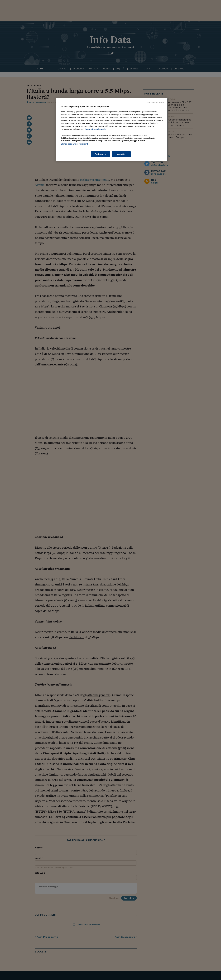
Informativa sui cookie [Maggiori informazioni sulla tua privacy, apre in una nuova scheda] (95, 129)
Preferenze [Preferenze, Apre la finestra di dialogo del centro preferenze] (100, 154)
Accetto (121, 154)
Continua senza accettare (153, 102)
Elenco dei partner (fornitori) (74, 144)
